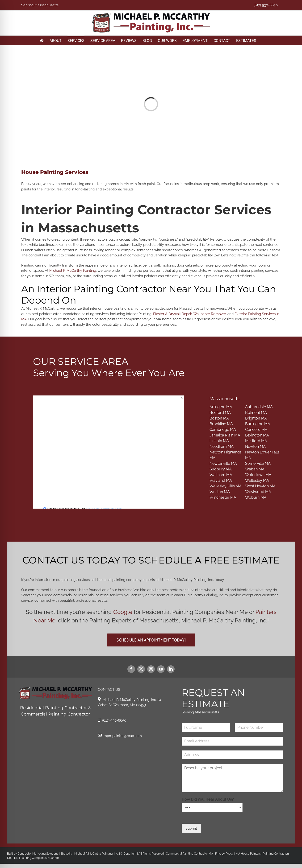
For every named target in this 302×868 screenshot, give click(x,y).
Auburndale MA (259, 407)
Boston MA (219, 418)
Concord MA (256, 430)
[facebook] (131, 669)
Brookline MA (221, 424)
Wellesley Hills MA (226, 486)
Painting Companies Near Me (40, 858)
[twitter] (141, 669)
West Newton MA (260, 486)
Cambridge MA (223, 430)
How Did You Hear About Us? (208, 799)
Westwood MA (258, 492)
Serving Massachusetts (40, 5)
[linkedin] (171, 669)
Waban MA (255, 469)
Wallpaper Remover (210, 314)
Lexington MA (257, 435)
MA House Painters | (249, 854)
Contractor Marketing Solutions (38, 854)
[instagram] (151, 669)
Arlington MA (221, 407)
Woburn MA (256, 497)
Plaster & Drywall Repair (172, 314)
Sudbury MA (221, 469)
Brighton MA (256, 418)
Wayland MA (221, 480)
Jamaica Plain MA (225, 435)
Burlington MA (258, 424)
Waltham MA (221, 475)
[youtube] (161, 669)
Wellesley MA (257, 480)
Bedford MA (220, 413)
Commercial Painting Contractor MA (189, 854)
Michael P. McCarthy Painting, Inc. (96, 854)
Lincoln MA (219, 441)
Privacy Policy (224, 854)
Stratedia (66, 854)
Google (123, 612)
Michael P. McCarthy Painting (73, 271)
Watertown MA (258, 475)
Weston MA (220, 492)
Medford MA (256, 441)
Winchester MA (223, 497)
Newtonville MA (223, 463)
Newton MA (255, 446)
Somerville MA (258, 463)
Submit (191, 828)
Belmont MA (256, 413)
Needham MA (222, 446)
